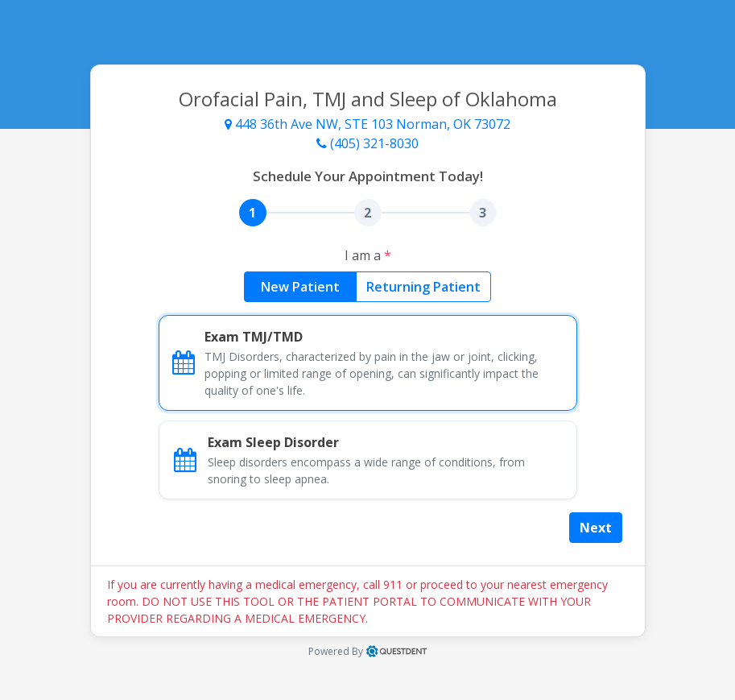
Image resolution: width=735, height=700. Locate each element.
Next (596, 528)
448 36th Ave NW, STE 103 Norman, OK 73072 (367, 124)
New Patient (300, 286)
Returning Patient (423, 286)
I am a (368, 255)
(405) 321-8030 (367, 143)
